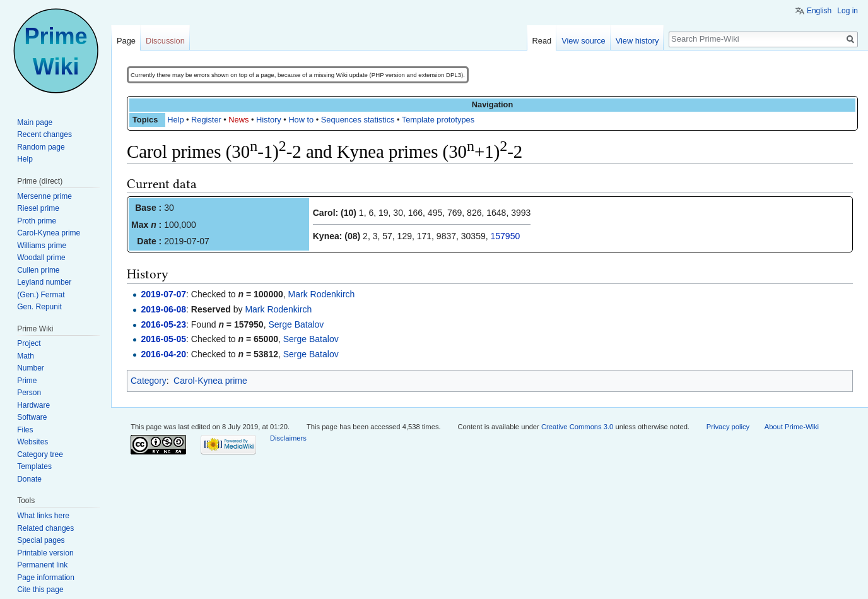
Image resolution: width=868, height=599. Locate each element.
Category (149, 381)
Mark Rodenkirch (322, 294)
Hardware (33, 405)
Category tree (40, 454)
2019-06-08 (163, 309)
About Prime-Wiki (792, 427)
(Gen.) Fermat (41, 295)
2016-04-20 (163, 354)
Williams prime (42, 246)
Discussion (165, 41)
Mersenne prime (44, 196)
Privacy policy (728, 427)
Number (31, 368)
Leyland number (44, 282)
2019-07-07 (163, 294)
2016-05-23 (163, 324)
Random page (41, 147)
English (819, 11)
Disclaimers (288, 438)
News (238, 120)
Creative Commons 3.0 (577, 427)
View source (583, 41)
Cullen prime (38, 270)
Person (29, 393)
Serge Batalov (296, 324)
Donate (29, 479)
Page (126, 41)
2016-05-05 (163, 339)
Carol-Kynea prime (210, 381)
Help (175, 120)
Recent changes (44, 134)
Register (206, 120)
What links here (43, 516)
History (269, 120)
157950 (506, 236)
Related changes (45, 528)
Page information (46, 578)
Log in (847, 11)
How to (301, 120)
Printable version (45, 553)
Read (542, 41)
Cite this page (40, 590)
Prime (27, 381)
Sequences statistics (358, 120)
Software (32, 417)
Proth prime (37, 221)
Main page (35, 122)
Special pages (41, 540)
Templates (34, 466)
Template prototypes (438, 120)
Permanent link (42, 565)
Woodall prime (41, 258)
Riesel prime (38, 208)
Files (25, 430)
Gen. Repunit (39, 307)
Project (29, 343)
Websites (32, 442)
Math (26, 356)
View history (637, 41)
